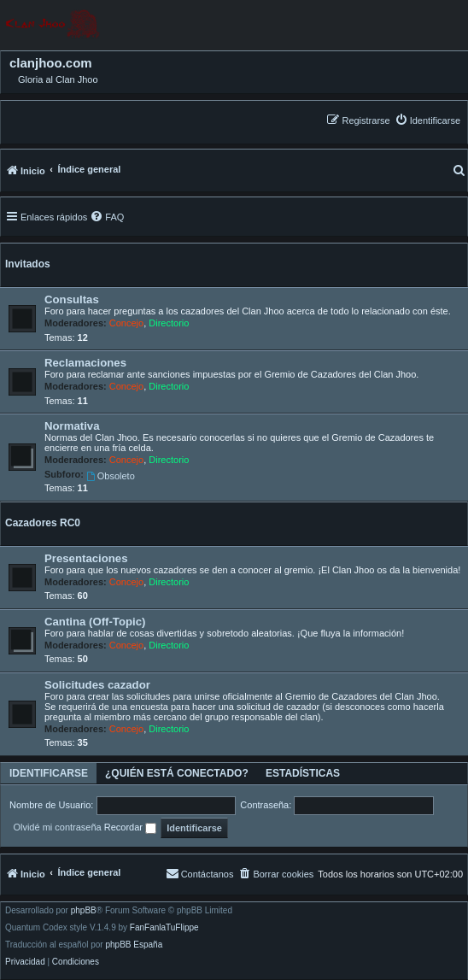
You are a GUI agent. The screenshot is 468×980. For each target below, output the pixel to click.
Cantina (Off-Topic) (95, 622)
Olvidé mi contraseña (57, 827)
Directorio (169, 323)
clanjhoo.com (51, 63)
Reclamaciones (85, 363)
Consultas (72, 299)
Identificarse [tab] (49, 773)
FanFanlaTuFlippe (164, 928)
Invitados (28, 264)
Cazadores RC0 (43, 523)
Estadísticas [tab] (303, 773)
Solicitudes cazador (97, 685)
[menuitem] (427, 120)
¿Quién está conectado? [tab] (177, 773)
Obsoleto (111, 476)
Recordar (130, 828)
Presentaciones (86, 558)
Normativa (72, 426)
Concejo (126, 323)
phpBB (84, 911)
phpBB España (134, 945)
